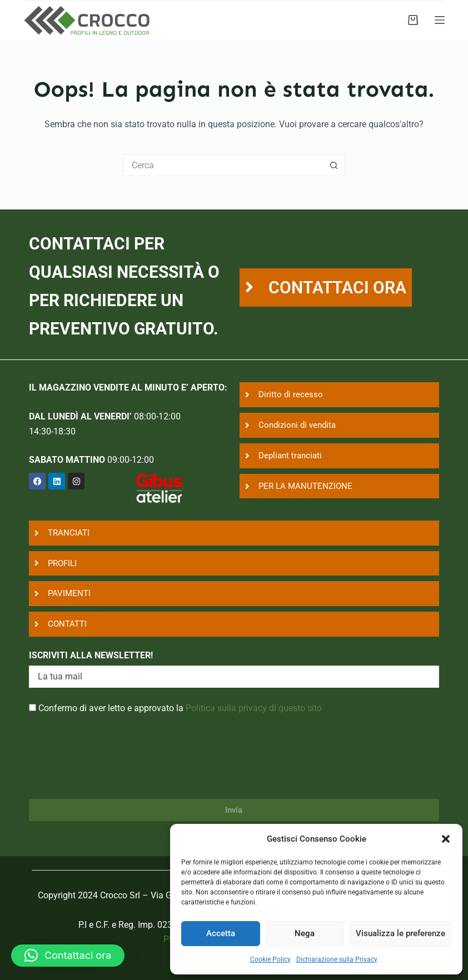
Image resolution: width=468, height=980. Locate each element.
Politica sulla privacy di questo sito (254, 708)
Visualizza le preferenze (400, 933)
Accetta (221, 933)
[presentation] (113, 764)
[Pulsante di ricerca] (334, 165)
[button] (446, 839)
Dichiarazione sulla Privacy (337, 959)
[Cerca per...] (223, 165)
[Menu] (440, 20)
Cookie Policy (270, 959)
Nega (305, 933)
